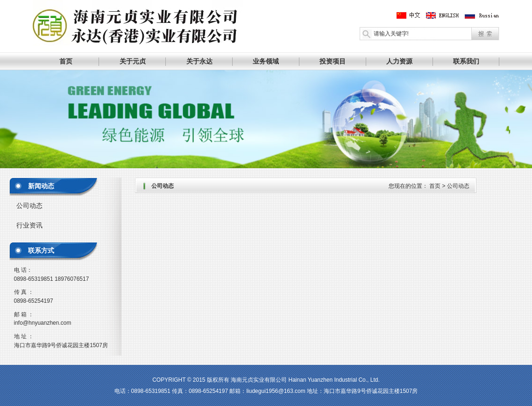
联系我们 (466, 61)
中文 (410, 15)
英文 (446, 15)
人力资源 (399, 61)
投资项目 (333, 61)
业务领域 (266, 61)
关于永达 (199, 61)
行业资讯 (29, 225)
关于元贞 (133, 61)
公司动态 (29, 206)
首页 (66, 61)
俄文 (482, 15)
